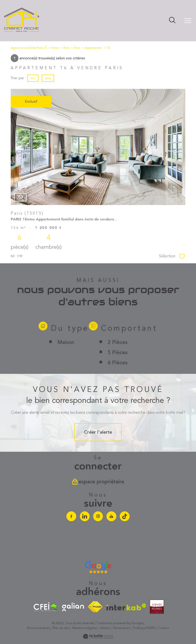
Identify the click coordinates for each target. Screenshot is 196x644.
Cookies (164, 628)
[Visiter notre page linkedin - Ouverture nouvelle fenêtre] (85, 516)
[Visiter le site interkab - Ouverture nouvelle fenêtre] (126, 607)
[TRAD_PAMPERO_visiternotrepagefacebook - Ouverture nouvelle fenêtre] (71, 516)
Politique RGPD (144, 628)
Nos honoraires (38, 628)
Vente (55, 48)
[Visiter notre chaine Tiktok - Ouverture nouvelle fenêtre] (125, 516)
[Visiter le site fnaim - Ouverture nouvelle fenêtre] (95, 607)
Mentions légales (85, 628)
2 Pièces (118, 364)
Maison (65, 364)
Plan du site (61, 628)
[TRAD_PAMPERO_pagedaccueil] (22, 31)
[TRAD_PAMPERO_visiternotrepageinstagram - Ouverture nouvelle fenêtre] (98, 516)
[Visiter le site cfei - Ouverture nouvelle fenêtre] (45, 607)
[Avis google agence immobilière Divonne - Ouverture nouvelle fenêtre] (98, 568)
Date (48, 78)
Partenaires (121, 628)
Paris (66, 48)
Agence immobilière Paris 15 (29, 48)
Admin (105, 628)
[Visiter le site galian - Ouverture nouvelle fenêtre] (73, 607)
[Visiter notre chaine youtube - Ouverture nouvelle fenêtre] (111, 516)
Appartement (93, 48)
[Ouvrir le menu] (188, 21)
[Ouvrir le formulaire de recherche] (172, 21)
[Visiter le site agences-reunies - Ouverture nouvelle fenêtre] (157, 607)
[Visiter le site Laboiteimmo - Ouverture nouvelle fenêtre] (98, 638)
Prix (33, 78)
